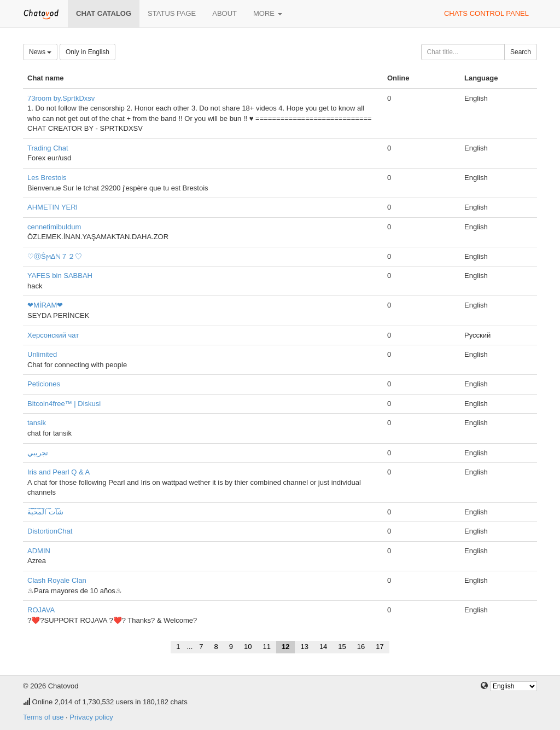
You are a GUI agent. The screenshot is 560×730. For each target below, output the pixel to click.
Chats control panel (486, 13)
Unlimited (42, 354)
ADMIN (39, 551)
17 (380, 647)
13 (304, 647)
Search (521, 52)
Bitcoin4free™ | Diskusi (64, 404)
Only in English (87, 52)
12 (285, 647)
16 (361, 647)
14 (323, 647)
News (40, 52)
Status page (172, 13)
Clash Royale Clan (57, 580)
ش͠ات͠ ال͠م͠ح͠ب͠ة (45, 512)
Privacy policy (91, 717)
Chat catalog (104, 13)
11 (266, 647)
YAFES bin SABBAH (60, 276)
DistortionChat (50, 531)
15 (342, 647)
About (224, 13)
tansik (37, 423)
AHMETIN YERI (52, 207)
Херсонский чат (53, 335)
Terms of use (43, 717)
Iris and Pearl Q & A (59, 472)
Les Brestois (47, 178)
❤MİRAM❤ (45, 305)
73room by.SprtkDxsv (61, 98)
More (268, 13)
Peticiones (44, 384)
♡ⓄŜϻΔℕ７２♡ (55, 256)
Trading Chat (48, 148)
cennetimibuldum (54, 227)
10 (248, 647)
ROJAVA (41, 610)
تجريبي (38, 453)
